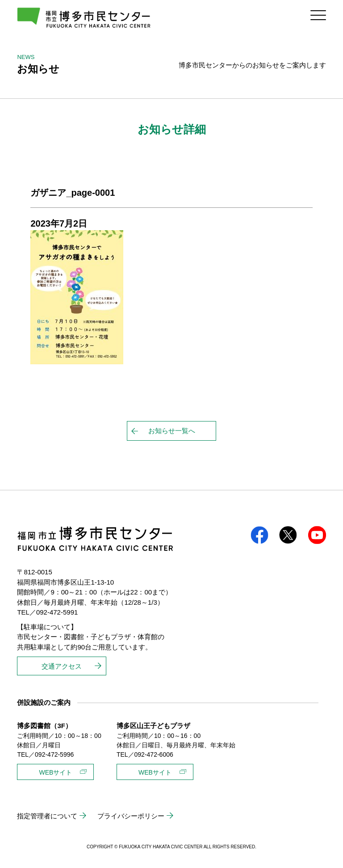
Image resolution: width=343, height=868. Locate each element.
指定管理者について (47, 816)
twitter (288, 535)
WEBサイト (55, 772)
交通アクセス (62, 666)
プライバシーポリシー (131, 816)
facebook (259, 535)
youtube (317, 535)
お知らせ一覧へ (172, 431)
